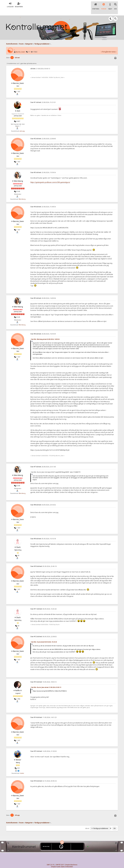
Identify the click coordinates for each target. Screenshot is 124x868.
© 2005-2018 (66, 862)
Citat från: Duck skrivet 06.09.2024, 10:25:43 (44, 635)
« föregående (106, 45)
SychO (69, 864)
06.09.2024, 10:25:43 (43, 602)
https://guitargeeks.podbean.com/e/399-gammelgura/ (50, 176)
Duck (18, 541)
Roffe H (18, 684)
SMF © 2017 (60, 858)
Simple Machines (71, 858)
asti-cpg (22, 124)
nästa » (114, 45)
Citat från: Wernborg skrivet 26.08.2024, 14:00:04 (45, 333)
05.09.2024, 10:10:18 (43, 532)
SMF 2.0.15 (50, 858)
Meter (18, 753)
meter (22, 767)
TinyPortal (57, 862)
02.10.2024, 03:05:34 (43, 774)
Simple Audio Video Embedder (62, 860)
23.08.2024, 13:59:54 (43, 166)
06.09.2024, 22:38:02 (43, 630)
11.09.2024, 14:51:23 (43, 711)
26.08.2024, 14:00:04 (43, 292)
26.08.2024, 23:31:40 (43, 460)
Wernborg (18, 174)
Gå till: (87, 822)
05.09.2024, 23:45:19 (43, 560)
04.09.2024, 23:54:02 (43, 498)
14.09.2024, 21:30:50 (43, 745)
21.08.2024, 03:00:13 (40, 62)
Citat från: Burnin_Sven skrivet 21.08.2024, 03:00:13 (46, 681)
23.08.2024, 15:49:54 (43, 200)
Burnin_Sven (20, 45)
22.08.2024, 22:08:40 (43, 132)
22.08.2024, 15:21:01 (43, 96)
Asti (18, 104)
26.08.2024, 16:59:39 (43, 327)
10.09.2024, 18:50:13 (43, 675)
